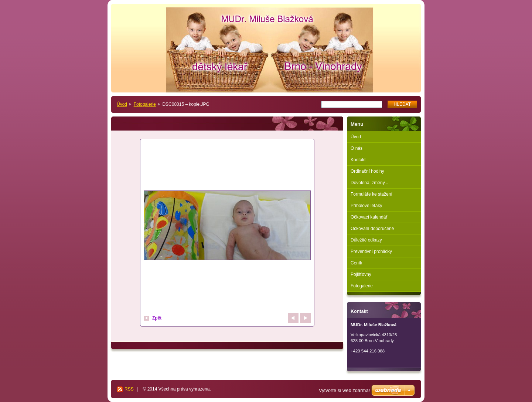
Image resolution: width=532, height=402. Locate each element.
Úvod (122, 104)
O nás (357, 148)
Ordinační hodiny (367, 171)
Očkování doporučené (372, 229)
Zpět (157, 318)
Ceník (356, 263)
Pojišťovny (361, 274)
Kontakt (358, 160)
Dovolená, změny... (369, 183)
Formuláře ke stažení (371, 194)
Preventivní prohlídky (371, 251)
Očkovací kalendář (369, 217)
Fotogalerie (145, 104)
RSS (129, 389)
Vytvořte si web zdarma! (344, 390)
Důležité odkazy (366, 240)
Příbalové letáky (366, 206)
